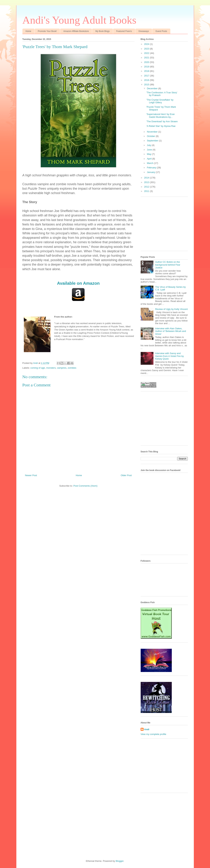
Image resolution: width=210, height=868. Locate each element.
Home (28, 31)
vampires (62, 368)
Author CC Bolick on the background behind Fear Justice (168, 265)
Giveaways (144, 31)
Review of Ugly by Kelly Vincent (172, 309)
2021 (147, 58)
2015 (147, 85)
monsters (51, 368)
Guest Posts (161, 31)
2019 (147, 67)
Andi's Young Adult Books (79, 20)
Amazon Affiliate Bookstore (76, 31)
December (153, 88)
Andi (147, 729)
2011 (147, 191)
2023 (147, 49)
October (151, 136)
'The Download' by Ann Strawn (162, 121)
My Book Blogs (102, 31)
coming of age (38, 368)
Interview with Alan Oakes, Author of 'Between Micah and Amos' (171, 331)
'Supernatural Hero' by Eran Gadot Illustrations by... (161, 116)
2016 (147, 80)
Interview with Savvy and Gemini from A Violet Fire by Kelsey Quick (170, 356)
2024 (147, 44)
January (151, 172)
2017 (147, 76)
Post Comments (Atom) (85, 486)
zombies (72, 368)
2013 (147, 182)
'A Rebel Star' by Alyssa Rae (161, 126)
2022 (147, 53)
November (153, 132)
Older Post (126, 475)
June (150, 150)
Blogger (119, 861)
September (153, 141)
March (150, 163)
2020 (147, 62)
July (149, 145)
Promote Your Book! (47, 31)
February (152, 168)
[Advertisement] (167, 225)
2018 (147, 71)
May (149, 154)
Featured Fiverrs (124, 31)
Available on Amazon (78, 283)
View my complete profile (153, 734)
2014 (147, 178)
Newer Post (31, 475)
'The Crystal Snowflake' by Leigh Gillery (160, 101)
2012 (147, 187)
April (150, 159)
